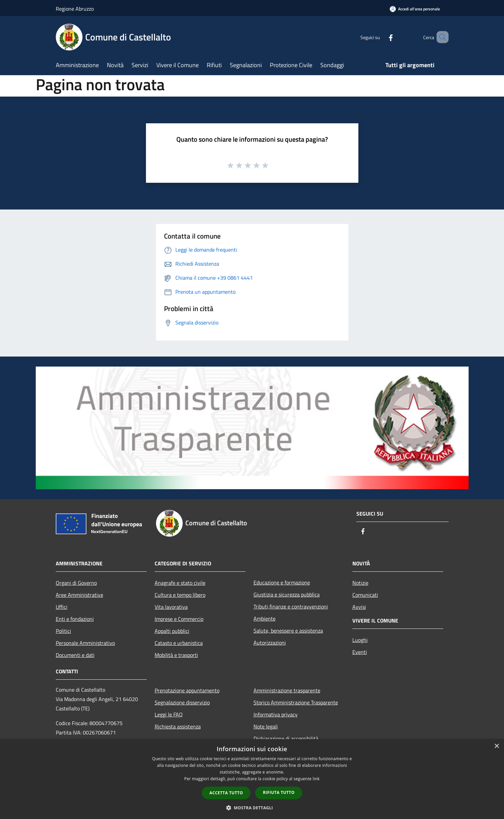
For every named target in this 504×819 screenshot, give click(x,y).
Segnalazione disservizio (182, 702)
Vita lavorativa (171, 607)
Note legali (266, 726)
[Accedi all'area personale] (415, 9)
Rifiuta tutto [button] (279, 792)
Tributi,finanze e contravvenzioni (291, 606)
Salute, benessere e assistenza (288, 631)
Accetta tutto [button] (226, 793)
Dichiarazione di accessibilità (286, 738)
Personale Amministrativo (85, 643)
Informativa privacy (276, 714)
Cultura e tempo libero (180, 595)
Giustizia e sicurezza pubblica (287, 594)
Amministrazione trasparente (287, 690)
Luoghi (360, 640)
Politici (63, 631)
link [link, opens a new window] (316, 779)
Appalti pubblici (172, 631)
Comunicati (365, 595)
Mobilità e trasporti (176, 655)
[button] (252, 808)
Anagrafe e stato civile (180, 583)
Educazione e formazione (282, 582)
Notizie (360, 583)
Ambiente (265, 619)
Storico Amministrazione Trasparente (296, 702)
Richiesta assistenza (178, 726)
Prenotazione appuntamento (187, 690)
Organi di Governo (76, 583)
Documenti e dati (75, 655)
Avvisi (359, 607)
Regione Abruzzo (75, 9)
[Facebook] (381, 37)
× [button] (496, 746)
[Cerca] (441, 37)
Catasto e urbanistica (179, 643)
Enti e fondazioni (75, 619)
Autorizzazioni (270, 643)
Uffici (62, 607)
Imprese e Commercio (179, 619)
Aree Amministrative (79, 595)
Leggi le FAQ (169, 714)
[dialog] (252, 779)
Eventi (360, 652)
